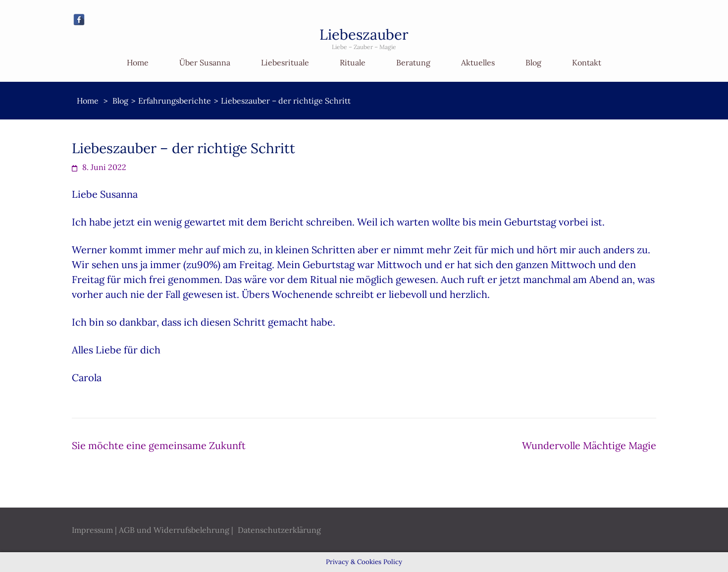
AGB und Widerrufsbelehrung (174, 530)
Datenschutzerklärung (279, 530)
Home (138, 62)
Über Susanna (205, 62)
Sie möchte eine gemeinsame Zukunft (159, 445)
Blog (533, 62)
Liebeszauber (364, 34)
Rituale (353, 62)
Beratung (413, 62)
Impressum (92, 530)
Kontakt (587, 62)
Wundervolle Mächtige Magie (589, 445)
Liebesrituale (285, 62)
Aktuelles (478, 62)
